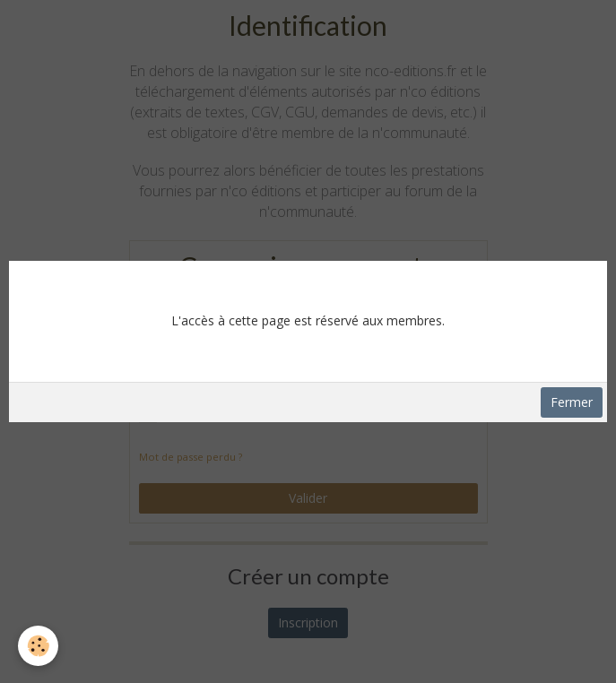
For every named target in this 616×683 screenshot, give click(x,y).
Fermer (572, 402)
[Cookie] (38, 646)
